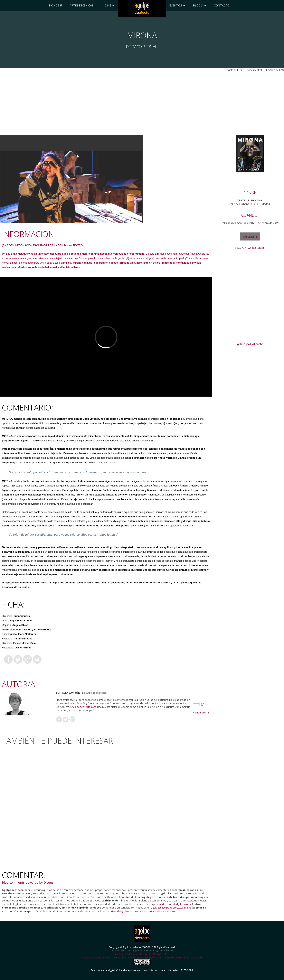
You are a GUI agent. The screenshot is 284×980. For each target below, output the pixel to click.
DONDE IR (56, 5)
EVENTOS (176, 5)
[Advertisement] (141, 103)
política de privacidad (166, 904)
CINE (108, 5)
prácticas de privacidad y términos (115, 911)
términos (185, 904)
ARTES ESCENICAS (81, 5)
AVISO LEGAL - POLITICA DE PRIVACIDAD (142, 954)
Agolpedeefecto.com (84, 707)
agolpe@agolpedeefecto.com (168, 908)
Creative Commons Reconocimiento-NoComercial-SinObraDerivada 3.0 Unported (156, 961)
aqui (44, 897)
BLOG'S (198, 5)
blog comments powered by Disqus (28, 882)
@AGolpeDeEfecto (250, 344)
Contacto (222, 5)
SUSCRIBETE (250, 236)
